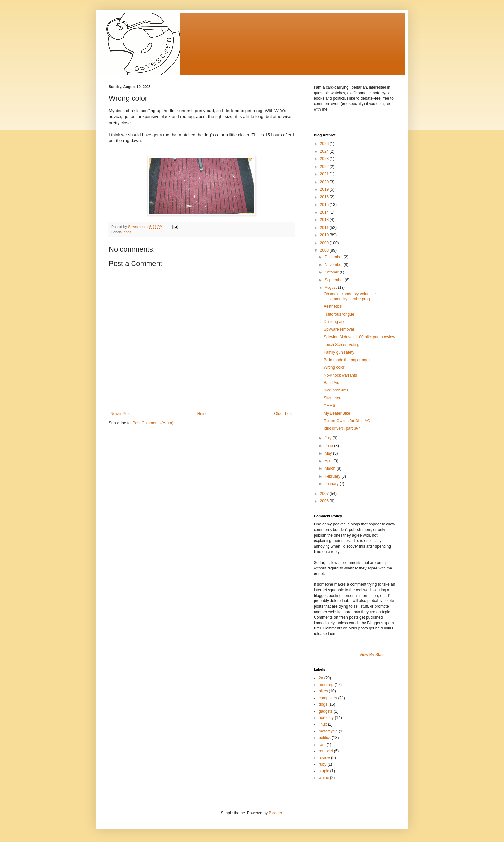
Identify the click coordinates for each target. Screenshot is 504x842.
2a (321, 678)
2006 (325, 501)
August (331, 288)
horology (326, 718)
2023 (325, 159)
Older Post (283, 414)
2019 (325, 189)
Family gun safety (339, 352)
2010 (325, 235)
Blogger (275, 813)
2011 (325, 228)
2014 (325, 212)
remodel (326, 751)
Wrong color (334, 367)
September (335, 280)
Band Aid (331, 383)
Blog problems (336, 390)
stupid (324, 771)
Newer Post (120, 414)
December (334, 257)
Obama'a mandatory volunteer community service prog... (350, 296)
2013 (325, 220)
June (329, 446)
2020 (325, 182)
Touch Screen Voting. (342, 345)
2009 (325, 243)
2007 (325, 494)
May (329, 453)
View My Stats (372, 655)
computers (328, 698)
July (329, 438)
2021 (325, 174)
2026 (325, 144)
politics (325, 738)
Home (203, 414)
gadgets (326, 711)
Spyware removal (339, 329)
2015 (325, 205)
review (324, 758)
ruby (322, 764)
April (329, 461)
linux (323, 724)
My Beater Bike (337, 413)
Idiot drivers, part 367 (342, 428)
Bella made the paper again (348, 360)
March (331, 468)
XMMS (329, 406)
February (333, 476)
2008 (325, 250)
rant (322, 745)
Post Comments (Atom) (153, 423)
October (332, 272)
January (332, 484)
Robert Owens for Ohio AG (347, 421)
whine (324, 778)
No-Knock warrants (340, 375)
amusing (326, 685)
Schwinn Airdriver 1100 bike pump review (359, 337)
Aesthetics (333, 306)
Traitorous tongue (339, 314)
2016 (325, 197)
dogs (127, 232)
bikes (323, 691)
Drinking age (335, 322)
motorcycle (328, 731)
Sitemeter (332, 398)
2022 (325, 167)
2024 (325, 151)
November (334, 265)
